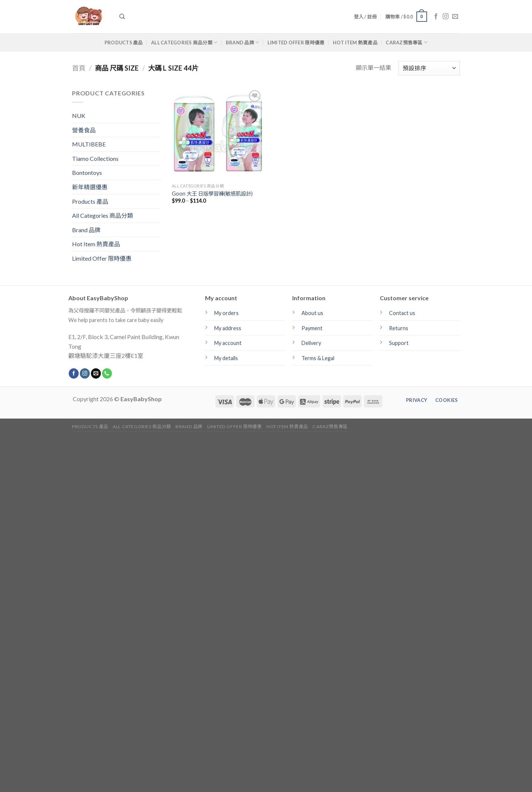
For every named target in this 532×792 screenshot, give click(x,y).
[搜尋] (122, 17)
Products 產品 (124, 43)
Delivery (311, 343)
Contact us (402, 313)
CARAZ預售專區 (407, 42)
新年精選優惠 (90, 187)
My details (226, 358)
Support (399, 343)
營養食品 (84, 130)
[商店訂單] (429, 68)
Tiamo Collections (95, 158)
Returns (399, 328)
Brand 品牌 (243, 42)
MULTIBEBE (89, 144)
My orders (226, 313)
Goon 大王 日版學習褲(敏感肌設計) (212, 194)
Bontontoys (87, 172)
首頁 (79, 68)
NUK (79, 116)
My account (228, 343)
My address (228, 328)
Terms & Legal (318, 358)
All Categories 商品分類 (184, 42)
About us (312, 313)
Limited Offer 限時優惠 (296, 43)
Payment (312, 328)
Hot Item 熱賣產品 (355, 43)
